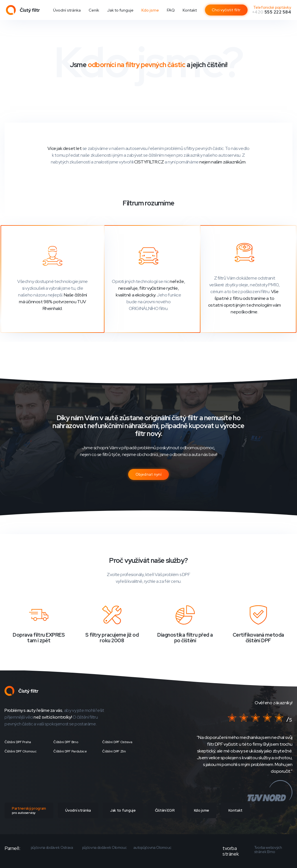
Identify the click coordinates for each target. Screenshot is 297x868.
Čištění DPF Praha (18, 742)
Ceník (94, 10)
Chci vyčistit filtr (226, 10)
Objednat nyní (148, 474)
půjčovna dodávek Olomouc (104, 848)
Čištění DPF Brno (66, 742)
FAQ (171, 10)
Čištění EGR (165, 810)
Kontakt (190, 10)
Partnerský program (29, 811)
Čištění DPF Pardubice (70, 751)
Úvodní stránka (67, 10)
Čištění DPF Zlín (114, 751)
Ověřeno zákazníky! (274, 703)
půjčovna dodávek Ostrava (52, 848)
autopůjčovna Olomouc (152, 848)
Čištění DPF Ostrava (117, 742)
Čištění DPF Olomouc (20, 751)
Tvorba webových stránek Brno (268, 850)
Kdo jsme (150, 10)
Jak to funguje (120, 10)
